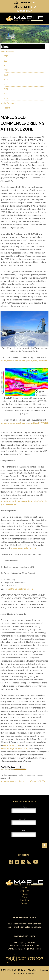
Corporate (25, 891)
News (25, 897)
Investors (25, 900)
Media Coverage (8, 103)
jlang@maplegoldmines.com (20, 589)
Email (23, 831)
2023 (6, 65)
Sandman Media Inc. (26, 973)
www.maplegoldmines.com (24, 548)
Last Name (23, 819)
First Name (23, 807)
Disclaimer (33, 970)
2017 (6, 94)
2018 (6, 89)
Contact (25, 903)
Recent (7, 108)
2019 (6, 84)
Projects (25, 894)
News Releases (7, 51)
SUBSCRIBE (24, 11)
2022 (6, 70)
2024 (6, 61)
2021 (6, 75)
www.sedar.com (11, 745)
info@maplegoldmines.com (28, 949)
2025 (6, 56)
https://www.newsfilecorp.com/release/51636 (23, 781)
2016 (6, 98)
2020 (6, 79)
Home (24, 887)
